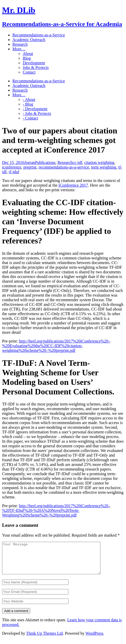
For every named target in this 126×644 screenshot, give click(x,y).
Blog (27, 58)
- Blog (28, 104)
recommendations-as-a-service (64, 167)
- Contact (30, 118)
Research (65, 162)
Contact (29, 72)
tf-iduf (14, 172)
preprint (30, 167)
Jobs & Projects (36, 67)
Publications (45, 162)
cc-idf (77, 162)
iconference (12, 167)
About (28, 54)
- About (29, 100)
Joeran (30, 162)
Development (34, 63)
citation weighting (99, 162)
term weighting (104, 167)
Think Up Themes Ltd (44, 639)
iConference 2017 (73, 185)
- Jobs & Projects (37, 113)
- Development (35, 109)
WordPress (94, 639)
